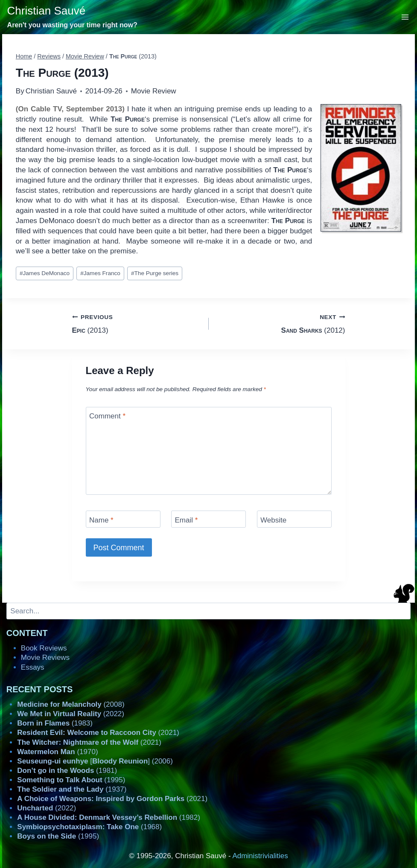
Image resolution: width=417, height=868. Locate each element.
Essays (33, 667)
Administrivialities (260, 856)
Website (273, 520)
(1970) (57, 752)
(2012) (281, 323)
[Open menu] (405, 17)
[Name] (123, 519)
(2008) (71, 704)
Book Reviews (44, 648)
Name (101, 520)
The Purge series (155, 273)
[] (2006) (95, 761)
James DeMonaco (45, 273)
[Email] (208, 519)
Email (187, 520)
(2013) (137, 323)
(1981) (67, 771)
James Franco (100, 273)
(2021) (98, 733)
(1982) (109, 817)
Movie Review (154, 91)
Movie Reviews (45, 658)
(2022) (71, 714)
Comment (107, 416)
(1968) (89, 827)
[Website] (294, 519)
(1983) (55, 723)
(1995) (71, 780)
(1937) (72, 789)
